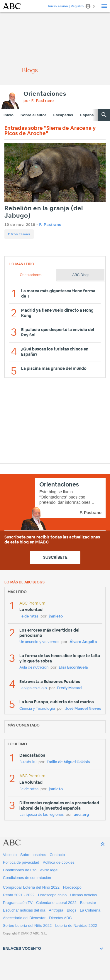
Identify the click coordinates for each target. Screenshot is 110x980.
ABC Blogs (81, 275)
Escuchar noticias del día (24, 910)
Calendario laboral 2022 (56, 903)
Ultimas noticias (83, 895)
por (39, 101)
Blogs (72, 910)
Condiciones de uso (20, 870)
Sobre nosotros (33, 855)
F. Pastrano (50, 225)
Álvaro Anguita (83, 642)
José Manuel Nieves (83, 709)
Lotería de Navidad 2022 (76, 926)
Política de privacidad (21, 862)
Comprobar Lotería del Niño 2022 (31, 887)
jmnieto (56, 616)
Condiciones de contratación (27, 878)
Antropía (56, 910)
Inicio (9, 115)
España (87, 115)
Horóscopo (72, 887)
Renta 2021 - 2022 (19, 895)
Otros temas (19, 234)
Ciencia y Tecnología (37, 709)
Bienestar (88, 903)
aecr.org (81, 815)
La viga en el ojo (33, 688)
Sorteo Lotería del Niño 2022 (27, 926)
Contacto (57, 855)
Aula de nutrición (34, 668)
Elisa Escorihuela (73, 668)
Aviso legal (49, 870)
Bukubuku (28, 762)
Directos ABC (60, 918)
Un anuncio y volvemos (39, 642)
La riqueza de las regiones (42, 815)
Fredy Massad (69, 688)
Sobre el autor (33, 115)
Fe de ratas (29, 616)
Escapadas (63, 115)
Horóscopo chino (53, 895)
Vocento (10, 855)
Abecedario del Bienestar (24, 918)
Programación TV (18, 903)
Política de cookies (59, 862)
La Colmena (90, 910)
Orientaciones (45, 94)
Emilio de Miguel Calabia (68, 762)
